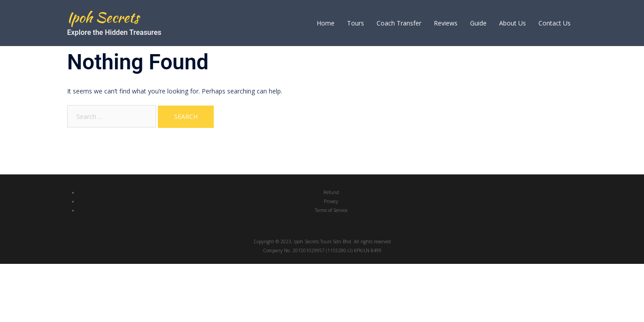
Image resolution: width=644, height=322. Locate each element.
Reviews (446, 23)
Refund (331, 192)
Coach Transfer (399, 23)
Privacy (331, 201)
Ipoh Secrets (103, 17)
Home (326, 23)
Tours (356, 23)
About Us (513, 23)
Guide (478, 23)
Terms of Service (331, 210)
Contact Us (555, 23)
